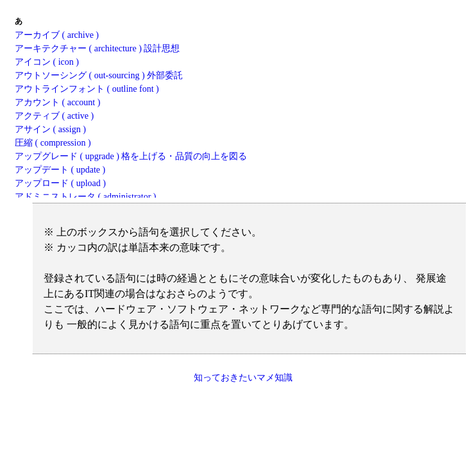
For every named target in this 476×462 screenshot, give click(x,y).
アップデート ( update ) (60, 170)
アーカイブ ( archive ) (57, 35)
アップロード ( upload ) (60, 183)
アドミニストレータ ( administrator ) (85, 197)
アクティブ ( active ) (54, 116)
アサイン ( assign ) (50, 129)
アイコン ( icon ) (47, 62)
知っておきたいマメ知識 (243, 378)
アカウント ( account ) (57, 102)
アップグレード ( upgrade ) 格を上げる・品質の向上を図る (131, 156)
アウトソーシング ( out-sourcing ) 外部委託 (99, 75)
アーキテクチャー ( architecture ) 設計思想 (97, 48)
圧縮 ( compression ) (53, 143)
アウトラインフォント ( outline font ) (87, 89)
